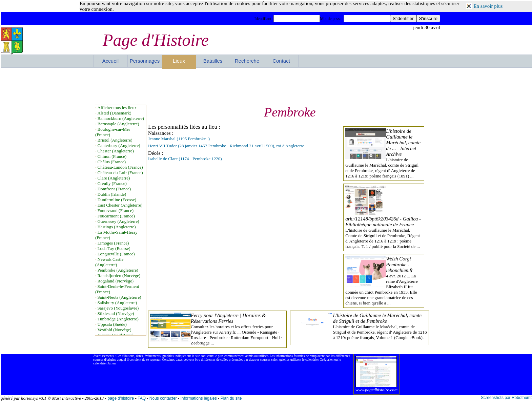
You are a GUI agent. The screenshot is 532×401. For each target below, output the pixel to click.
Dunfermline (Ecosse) (117, 200)
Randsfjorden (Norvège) (119, 276)
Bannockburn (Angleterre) (121, 118)
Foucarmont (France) (116, 216)
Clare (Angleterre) (114, 178)
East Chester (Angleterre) (120, 205)
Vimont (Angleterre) (116, 335)
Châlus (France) (112, 162)
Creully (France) (112, 183)
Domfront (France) (114, 189)
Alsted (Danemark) (115, 113)
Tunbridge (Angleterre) (118, 319)
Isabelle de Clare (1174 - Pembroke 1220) (185, 159)
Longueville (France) (116, 254)
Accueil (110, 61)
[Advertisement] (267, 86)
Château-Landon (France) (120, 167)
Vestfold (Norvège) (115, 330)
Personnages (145, 61)
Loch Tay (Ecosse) (114, 248)
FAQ (142, 398)
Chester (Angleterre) (116, 151)
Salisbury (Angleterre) (117, 303)
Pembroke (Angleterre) (118, 270)
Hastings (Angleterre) (117, 227)
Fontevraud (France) (116, 210)
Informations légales (198, 398)
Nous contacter (163, 398)
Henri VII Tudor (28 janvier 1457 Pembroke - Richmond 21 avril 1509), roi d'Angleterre (226, 146)
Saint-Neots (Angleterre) (119, 297)
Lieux (179, 61)
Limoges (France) (113, 243)
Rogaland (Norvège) (116, 281)
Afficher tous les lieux (117, 108)
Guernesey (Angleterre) (118, 221)
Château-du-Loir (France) (120, 173)
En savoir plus (488, 6)
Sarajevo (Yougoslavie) (118, 308)
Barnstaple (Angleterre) (118, 124)
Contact (281, 61)
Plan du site (231, 398)
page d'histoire (121, 398)
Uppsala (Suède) (112, 324)
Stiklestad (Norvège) (116, 313)
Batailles (213, 61)
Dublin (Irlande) (112, 194)
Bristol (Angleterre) (115, 140)
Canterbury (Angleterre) (119, 145)
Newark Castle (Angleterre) (109, 262)
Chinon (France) (112, 156)
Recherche (247, 61)
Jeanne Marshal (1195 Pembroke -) (179, 139)
